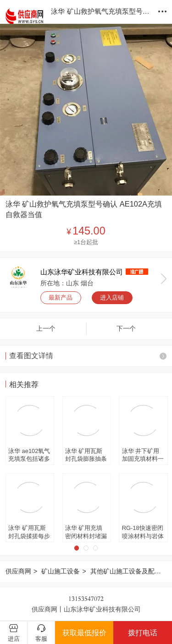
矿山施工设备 (61, 571)
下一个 (126, 328)
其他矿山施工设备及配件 (126, 571)
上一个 (46, 328)
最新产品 (61, 297)
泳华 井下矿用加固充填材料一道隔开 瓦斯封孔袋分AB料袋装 (143, 455)
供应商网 (18, 571)
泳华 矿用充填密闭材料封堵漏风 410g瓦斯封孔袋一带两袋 (86, 532)
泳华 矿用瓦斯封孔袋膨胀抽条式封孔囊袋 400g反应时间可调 (87, 455)
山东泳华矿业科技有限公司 (82, 272)
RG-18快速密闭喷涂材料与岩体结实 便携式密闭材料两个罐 (143, 532)
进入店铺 (112, 297)
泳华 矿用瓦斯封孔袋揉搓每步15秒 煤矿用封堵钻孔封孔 (29, 532)
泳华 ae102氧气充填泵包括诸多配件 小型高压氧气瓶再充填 (29, 455)
